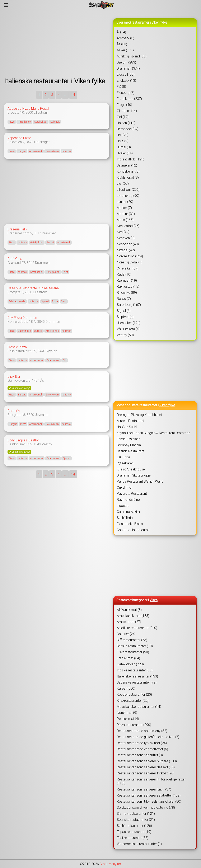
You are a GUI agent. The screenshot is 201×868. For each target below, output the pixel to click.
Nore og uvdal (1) (130, 262)
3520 (30, 415)
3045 (31, 263)
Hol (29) (123, 135)
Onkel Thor (125, 487)
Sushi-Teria (125, 518)
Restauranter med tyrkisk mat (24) (142, 743)
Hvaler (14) (125, 153)
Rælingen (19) (127, 280)
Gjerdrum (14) (127, 111)
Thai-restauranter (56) (133, 838)
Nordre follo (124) (130, 256)
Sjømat (50, 243)
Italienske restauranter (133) (137, 676)
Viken (154, 600)
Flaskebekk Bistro (130, 524)
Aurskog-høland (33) (132, 56)
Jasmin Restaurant (130, 451)
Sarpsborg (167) (129, 305)
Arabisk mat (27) (129, 622)
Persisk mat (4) (128, 719)
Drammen (49, 233)
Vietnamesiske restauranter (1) (139, 844)
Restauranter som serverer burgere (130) (147, 761)
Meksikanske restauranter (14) (139, 707)
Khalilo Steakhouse (131, 469)
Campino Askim (128, 512)
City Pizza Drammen (22, 318)
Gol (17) (123, 117)
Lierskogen (42, 142)
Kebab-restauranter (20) (134, 695)
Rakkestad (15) (128, 287)
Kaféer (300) (126, 688)
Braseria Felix (17, 229)
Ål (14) (121, 32)
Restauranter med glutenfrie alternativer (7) (148, 737)
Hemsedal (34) (128, 129)
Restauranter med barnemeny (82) (142, 731)
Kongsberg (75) (128, 171)
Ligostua (123, 506)
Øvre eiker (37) (128, 268)
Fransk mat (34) (128, 658)
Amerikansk (24, 122)
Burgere (22, 151)
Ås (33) (122, 44)
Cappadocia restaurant (134, 530)
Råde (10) (124, 274)
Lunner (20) (125, 202)
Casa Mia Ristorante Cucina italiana (33, 288)
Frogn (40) (124, 105)
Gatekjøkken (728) (130, 664)
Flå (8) (121, 87)
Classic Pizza (17, 347)
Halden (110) (126, 123)
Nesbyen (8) (126, 238)
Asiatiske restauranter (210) (137, 628)
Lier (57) (123, 184)
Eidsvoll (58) (126, 74)
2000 (29, 112)
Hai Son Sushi (127, 427)
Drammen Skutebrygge (134, 475)
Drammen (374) (128, 68)
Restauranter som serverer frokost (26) (146, 773)
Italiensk (55, 122)
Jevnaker (42, 415)
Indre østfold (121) (130, 159)
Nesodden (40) (128, 244)
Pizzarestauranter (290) (134, 725)
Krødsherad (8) (128, 177)
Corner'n (14, 411)
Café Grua (15, 259)
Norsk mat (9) (127, 713)
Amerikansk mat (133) (133, 616)
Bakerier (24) (126, 634)
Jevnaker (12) (127, 165)
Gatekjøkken (41, 122)
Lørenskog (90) (128, 196)
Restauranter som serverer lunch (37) (144, 789)
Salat (65, 272)
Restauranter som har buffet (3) (140, 755)
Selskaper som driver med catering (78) (146, 808)
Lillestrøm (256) (128, 190)
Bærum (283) (126, 62)
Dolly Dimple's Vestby (23, 440)
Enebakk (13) (126, 81)
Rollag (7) (124, 299)
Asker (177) (125, 50)
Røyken (52, 351)
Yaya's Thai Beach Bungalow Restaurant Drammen (153, 433)
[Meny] (6, 5)
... (65, 95)
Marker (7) (124, 208)
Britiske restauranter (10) (135, 646)
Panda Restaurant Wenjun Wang (140, 481)
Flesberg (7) (126, 93)
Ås (42, 381)
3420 (30, 142)
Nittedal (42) (126, 250)
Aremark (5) (125, 38)
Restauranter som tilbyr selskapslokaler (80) (149, 801)
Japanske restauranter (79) (137, 682)
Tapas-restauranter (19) (134, 832)
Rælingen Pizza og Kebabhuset (139, 415)
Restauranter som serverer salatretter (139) (149, 795)
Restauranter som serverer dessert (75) (146, 767)
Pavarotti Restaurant (132, 494)
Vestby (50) (125, 335)
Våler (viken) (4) (128, 329)
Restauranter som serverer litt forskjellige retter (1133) (151, 781)
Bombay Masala (129, 445)
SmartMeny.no (110, 864)
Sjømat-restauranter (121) (136, 814)
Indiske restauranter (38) (135, 670)
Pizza (12, 122)
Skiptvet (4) (125, 317)
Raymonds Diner (129, 500)
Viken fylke (167, 405)
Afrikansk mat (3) (129, 610)
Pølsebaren (125, 463)
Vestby (47, 444)
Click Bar (14, 377)
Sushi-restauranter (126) (134, 826)
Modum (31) (126, 214)
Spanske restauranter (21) (136, 820)
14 (73, 95)
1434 (36, 381)
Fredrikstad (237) (129, 99)
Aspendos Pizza (19, 138)
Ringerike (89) (127, 293)
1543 (37, 444)
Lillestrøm (41, 112)
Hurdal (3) (124, 147)
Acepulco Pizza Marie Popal (28, 109)
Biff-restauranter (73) (132, 640)
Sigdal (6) (124, 311)
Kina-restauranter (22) (133, 701)
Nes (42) (123, 232)
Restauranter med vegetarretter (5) (142, 749)
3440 (41, 351)
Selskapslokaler (17, 301)
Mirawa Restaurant (130, 421)
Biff (65, 360)
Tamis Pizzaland (129, 439)
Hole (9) (123, 141)
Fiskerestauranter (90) (133, 652)
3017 (37, 233)
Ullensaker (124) (129, 323)
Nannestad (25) (128, 226)
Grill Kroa (123, 457)
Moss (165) (125, 220)
